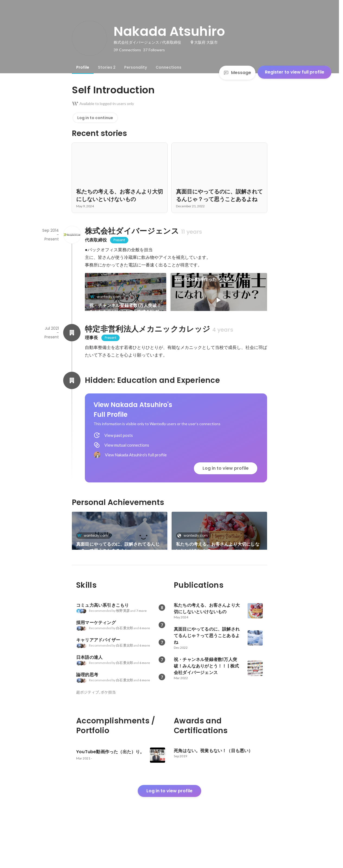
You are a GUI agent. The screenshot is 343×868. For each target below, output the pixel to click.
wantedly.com (107, 297)
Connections (169, 67)
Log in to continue (95, 118)
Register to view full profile (295, 72)
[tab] (83, 67)
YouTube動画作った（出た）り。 (209, 279)
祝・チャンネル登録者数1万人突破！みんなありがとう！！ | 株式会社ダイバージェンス (125, 309)
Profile (83, 67)
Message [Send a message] (237, 73)
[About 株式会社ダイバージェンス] (72, 235)
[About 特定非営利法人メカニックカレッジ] (72, 351)
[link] (126, 299)
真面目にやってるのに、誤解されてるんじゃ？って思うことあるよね (118, 566)
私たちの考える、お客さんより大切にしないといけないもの (218, 566)
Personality (136, 67)
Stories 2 (107, 67)
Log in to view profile (226, 487)
